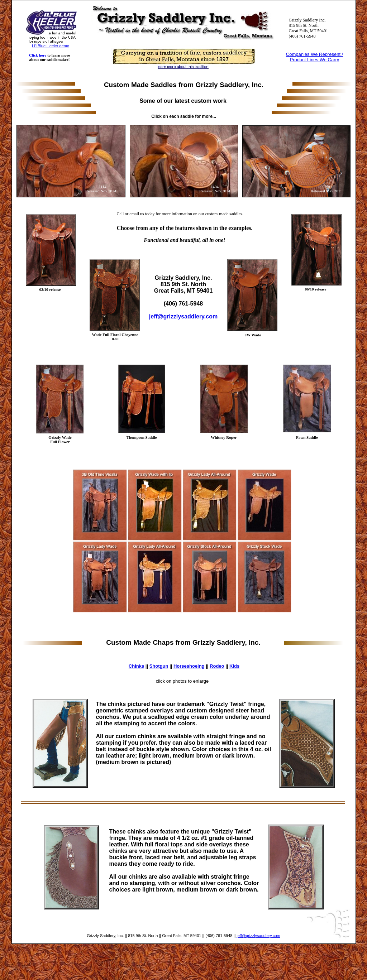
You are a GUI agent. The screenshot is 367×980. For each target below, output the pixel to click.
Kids (234, 666)
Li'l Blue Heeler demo (51, 46)
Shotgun (159, 666)
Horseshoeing (189, 666)
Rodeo (217, 666)
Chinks (136, 666)
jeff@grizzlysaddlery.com (258, 936)
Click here (38, 55)
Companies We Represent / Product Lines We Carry (314, 57)
